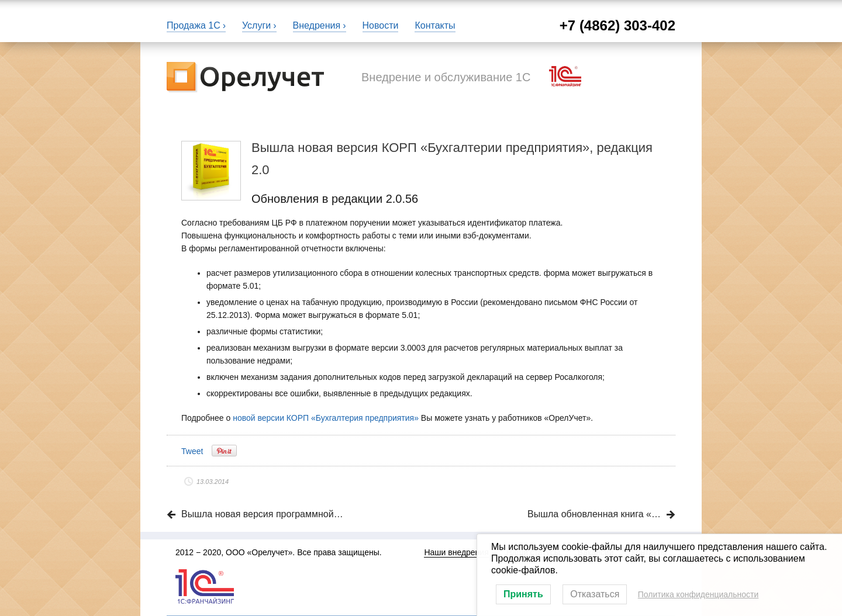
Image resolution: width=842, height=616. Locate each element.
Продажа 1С (194, 25)
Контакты (435, 25)
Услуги (256, 25)
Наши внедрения (456, 552)
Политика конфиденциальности (698, 594)
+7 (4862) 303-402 (617, 25)
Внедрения (317, 25)
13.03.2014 (213, 482)
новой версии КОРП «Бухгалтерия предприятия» (326, 418)
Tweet (192, 451)
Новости (381, 25)
